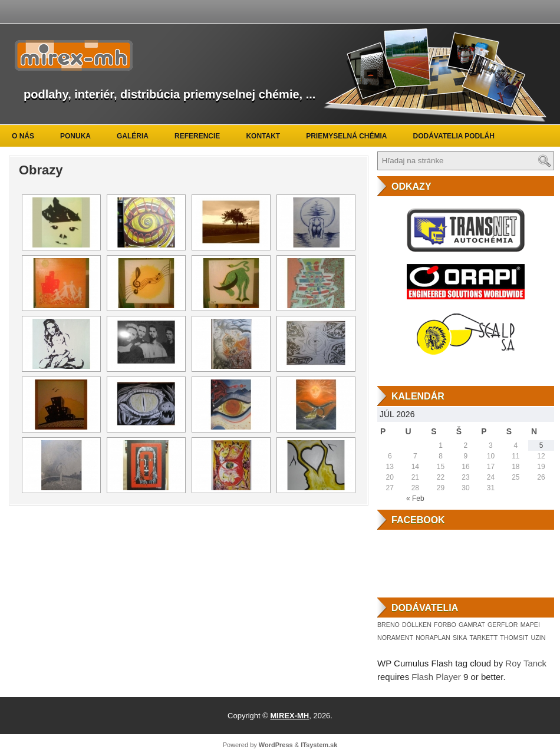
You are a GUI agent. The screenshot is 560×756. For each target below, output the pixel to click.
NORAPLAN (433, 638)
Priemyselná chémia (346, 136)
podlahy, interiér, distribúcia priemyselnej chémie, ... (169, 94)
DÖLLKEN (417, 625)
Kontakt (263, 136)
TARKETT (483, 638)
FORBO (445, 625)
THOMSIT (514, 638)
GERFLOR (503, 625)
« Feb (415, 499)
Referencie (197, 136)
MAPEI (530, 625)
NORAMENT (395, 638)
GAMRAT (472, 625)
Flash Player (436, 677)
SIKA (460, 638)
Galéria (133, 136)
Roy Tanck (526, 663)
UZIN (538, 638)
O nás (23, 136)
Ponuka (75, 136)
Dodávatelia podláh (454, 136)
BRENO (388, 625)
